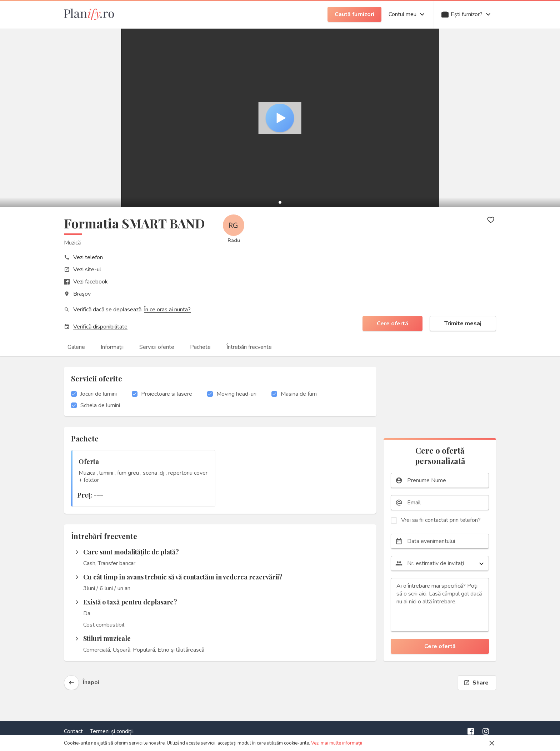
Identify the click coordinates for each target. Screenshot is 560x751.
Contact (73, 731)
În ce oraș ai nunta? (167, 310)
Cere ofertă (392, 323)
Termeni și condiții (112, 731)
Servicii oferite (157, 347)
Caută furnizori (354, 14)
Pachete (200, 347)
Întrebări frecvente (249, 347)
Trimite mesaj (463, 323)
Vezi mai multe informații (337, 743)
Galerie (76, 347)
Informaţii (112, 347)
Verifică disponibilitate (100, 327)
